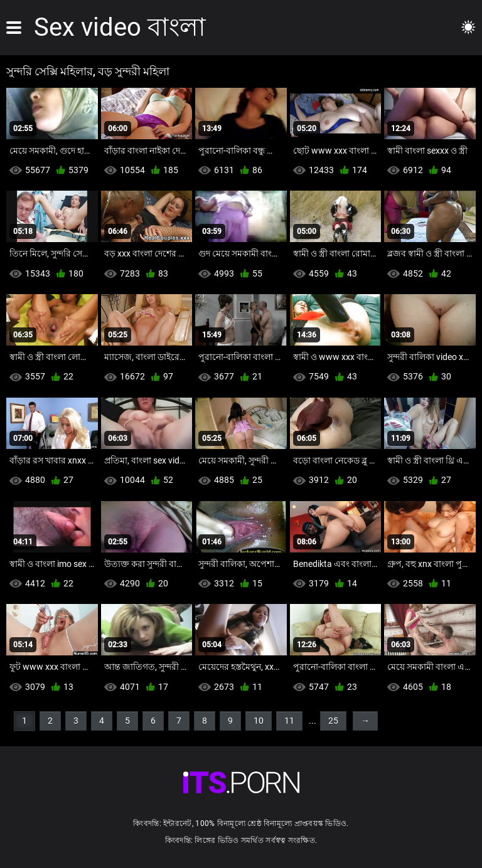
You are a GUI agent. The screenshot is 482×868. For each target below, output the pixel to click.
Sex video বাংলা (120, 27)
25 (333, 721)
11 (289, 721)
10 (259, 721)
